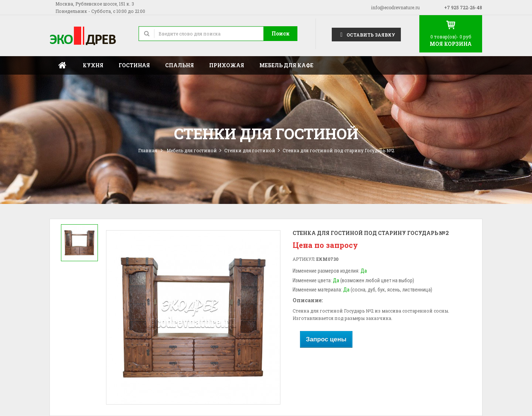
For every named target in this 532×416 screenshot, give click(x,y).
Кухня (93, 65)
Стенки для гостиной (250, 150)
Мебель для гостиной (192, 150)
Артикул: (304, 259)
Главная (62, 65)
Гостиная (134, 65)
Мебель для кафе (286, 65)
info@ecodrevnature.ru (395, 7)
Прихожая (227, 65)
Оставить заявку (366, 34)
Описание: (308, 300)
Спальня (180, 65)
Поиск (281, 33)
